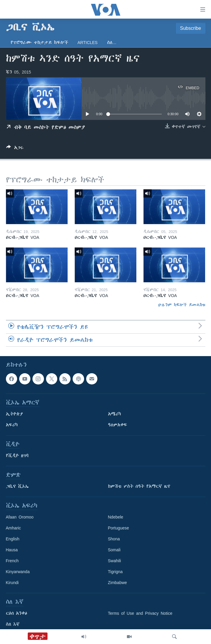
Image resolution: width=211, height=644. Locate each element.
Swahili (115, 561)
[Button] (15, 149)
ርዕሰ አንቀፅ (17, 613)
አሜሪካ (115, 414)
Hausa (12, 550)
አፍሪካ (12, 425)
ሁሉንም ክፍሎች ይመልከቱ (182, 305)
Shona (114, 539)
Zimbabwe (118, 583)
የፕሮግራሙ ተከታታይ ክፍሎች (39, 43)
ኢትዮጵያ (14, 414)
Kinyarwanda (18, 572)
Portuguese (119, 528)
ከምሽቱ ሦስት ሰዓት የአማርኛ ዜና (139, 486)
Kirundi (12, 583)
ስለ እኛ (13, 624)
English (13, 539)
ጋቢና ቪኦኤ (17, 486)
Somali (114, 550)
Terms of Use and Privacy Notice (140, 613)
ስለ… (112, 43)
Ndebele (116, 517)
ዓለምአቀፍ (118, 425)
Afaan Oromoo (20, 517)
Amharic (13, 528)
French (12, 561)
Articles (88, 43)
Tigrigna (115, 572)
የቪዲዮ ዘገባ (17, 456)
